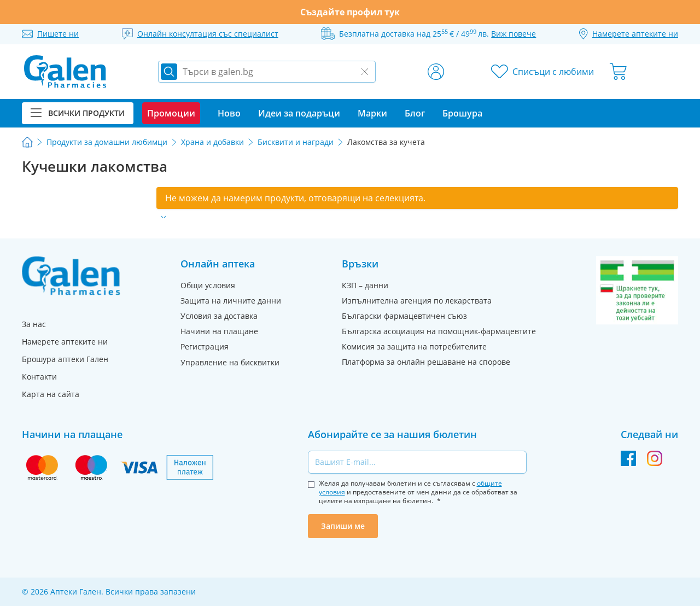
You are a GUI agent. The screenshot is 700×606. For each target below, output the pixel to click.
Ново (229, 113)
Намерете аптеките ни (65, 342)
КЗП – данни (365, 285)
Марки (372, 113)
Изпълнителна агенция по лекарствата (417, 301)
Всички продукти (78, 113)
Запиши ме (343, 526)
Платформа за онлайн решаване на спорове (426, 362)
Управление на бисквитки (230, 362)
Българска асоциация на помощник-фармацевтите (439, 331)
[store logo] (65, 72)
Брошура (462, 113)
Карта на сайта (51, 394)
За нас (34, 324)
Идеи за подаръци (299, 113)
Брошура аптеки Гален (65, 359)
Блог (415, 113)
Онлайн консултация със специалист (208, 34)
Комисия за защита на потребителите (414, 346)
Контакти (39, 377)
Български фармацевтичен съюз (404, 316)
